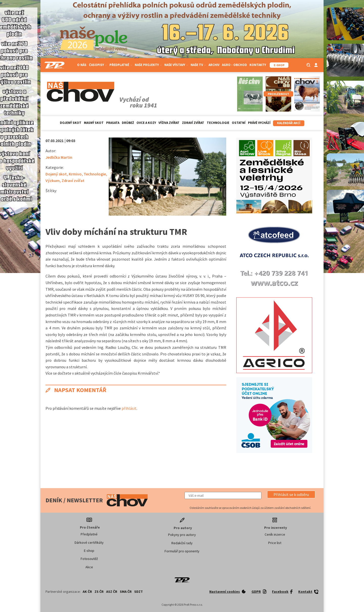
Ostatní (239, 123)
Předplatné (121, 65)
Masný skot (94, 123)
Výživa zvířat (169, 123)
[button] (291, 494)
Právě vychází (259, 123)
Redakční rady (182, 543)
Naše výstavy (176, 65)
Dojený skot (71, 123)
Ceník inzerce (275, 534)
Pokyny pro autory (182, 535)
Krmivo (75, 174)
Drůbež (128, 123)
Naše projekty (148, 65)
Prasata (113, 123)
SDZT (139, 592)
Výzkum (53, 180)
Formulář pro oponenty (182, 551)
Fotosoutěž (89, 559)
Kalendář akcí (289, 123)
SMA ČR (126, 592)
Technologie (218, 123)
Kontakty (258, 65)
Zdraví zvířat (193, 123)
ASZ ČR (112, 592)
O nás (82, 65)
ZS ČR (99, 592)
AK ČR (87, 592)
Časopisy (98, 65)
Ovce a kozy (146, 123)
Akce (89, 567)
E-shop (89, 551)
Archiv (214, 65)
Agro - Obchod (234, 65)
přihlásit (129, 408)
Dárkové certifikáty (89, 542)
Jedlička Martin (59, 157)
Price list (275, 543)
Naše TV (198, 65)
